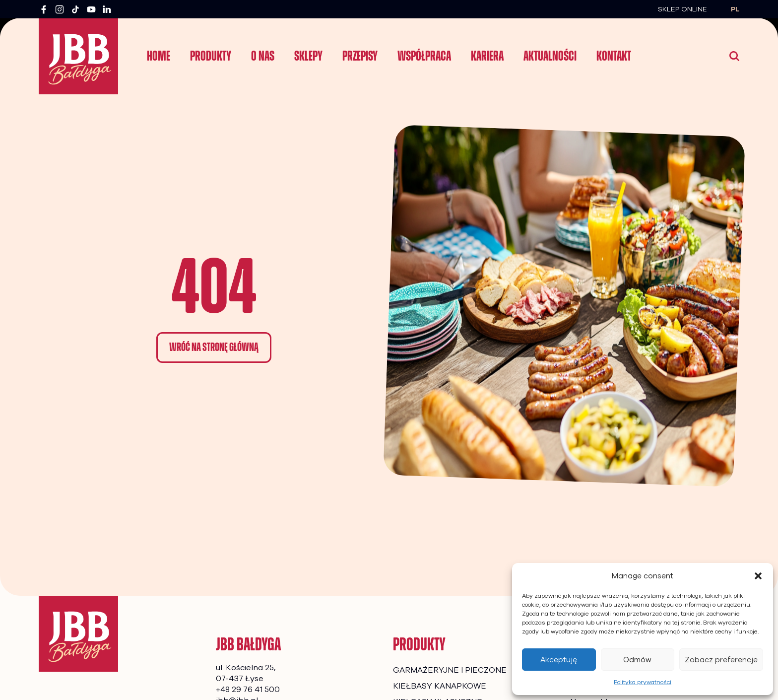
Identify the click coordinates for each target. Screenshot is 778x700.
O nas (263, 56)
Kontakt (614, 56)
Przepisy (360, 56)
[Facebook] (44, 9)
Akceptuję (559, 660)
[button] (758, 576)
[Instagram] (60, 9)
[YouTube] (91, 9)
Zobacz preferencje (721, 660)
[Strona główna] (78, 634)
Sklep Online (682, 9)
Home (159, 56)
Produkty (211, 56)
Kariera (487, 56)
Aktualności (550, 56)
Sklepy (308, 56)
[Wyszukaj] (734, 56)
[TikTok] (75, 9)
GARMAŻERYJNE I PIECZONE (450, 670)
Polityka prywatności (643, 682)
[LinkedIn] (107, 9)
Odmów (637, 660)
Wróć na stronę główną (214, 347)
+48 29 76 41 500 (248, 690)
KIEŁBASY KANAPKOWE (440, 686)
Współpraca (424, 56)
